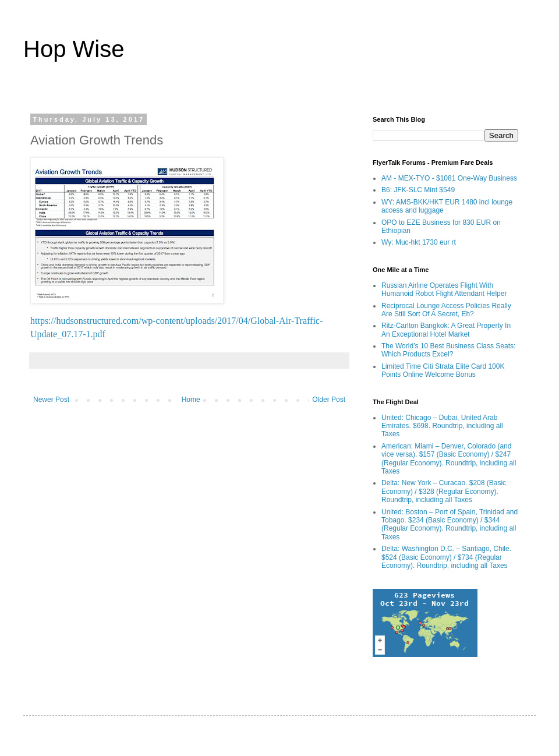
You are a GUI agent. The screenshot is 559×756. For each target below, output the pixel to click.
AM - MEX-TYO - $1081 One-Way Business (449, 178)
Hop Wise (74, 49)
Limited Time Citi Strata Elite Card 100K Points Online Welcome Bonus (443, 370)
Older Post (329, 400)
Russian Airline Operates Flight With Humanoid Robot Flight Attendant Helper (444, 289)
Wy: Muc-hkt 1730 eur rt (419, 242)
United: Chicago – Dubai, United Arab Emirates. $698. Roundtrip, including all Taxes (442, 426)
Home (191, 400)
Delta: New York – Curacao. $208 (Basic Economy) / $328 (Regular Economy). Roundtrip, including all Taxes (444, 491)
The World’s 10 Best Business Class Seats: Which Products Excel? (448, 350)
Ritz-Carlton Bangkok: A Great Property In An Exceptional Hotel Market (446, 330)
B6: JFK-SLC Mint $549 (418, 190)
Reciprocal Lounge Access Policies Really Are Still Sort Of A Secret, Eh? (446, 310)
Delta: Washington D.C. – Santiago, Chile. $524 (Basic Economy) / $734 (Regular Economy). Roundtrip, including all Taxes (446, 557)
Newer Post (51, 400)
